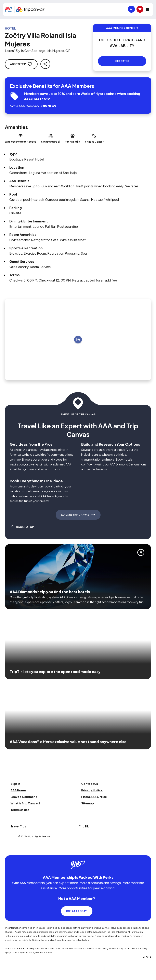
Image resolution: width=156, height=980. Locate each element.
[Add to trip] (78, 340)
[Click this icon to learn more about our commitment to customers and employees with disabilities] (11, 850)
